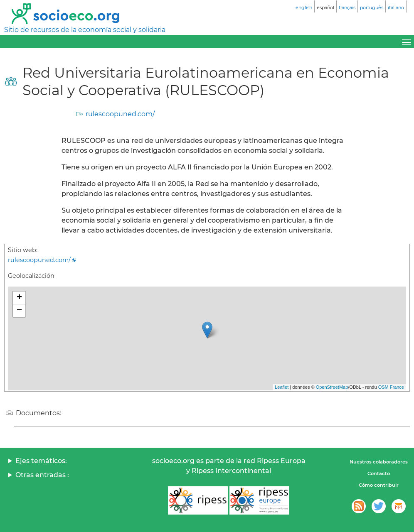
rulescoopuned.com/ (120, 114)
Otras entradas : (42, 475)
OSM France (391, 387)
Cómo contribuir (379, 485)
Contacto (379, 473)
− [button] (19, 311)
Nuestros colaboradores (379, 462)
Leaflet (282, 387)
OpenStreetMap (332, 387)
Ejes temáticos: (41, 461)
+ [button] (19, 298)
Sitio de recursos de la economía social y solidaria (85, 30)
